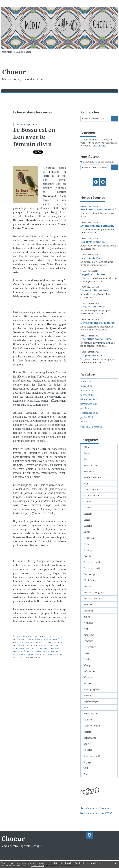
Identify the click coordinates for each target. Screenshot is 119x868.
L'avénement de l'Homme (98, 323)
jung (51, 645)
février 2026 (87, 390)
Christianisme (91, 495)
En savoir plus (38, 866)
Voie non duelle (92, 756)
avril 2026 (86, 381)
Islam (87, 617)
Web (86, 768)
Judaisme (89, 635)
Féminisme (90, 580)
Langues (88, 641)
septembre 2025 (89, 413)
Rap (86, 707)
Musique (88, 677)
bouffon (17, 651)
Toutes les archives (91, 427)
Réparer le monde (93, 242)
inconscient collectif (43, 648)
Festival (88, 586)
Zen (86, 774)
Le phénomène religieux (97, 226)
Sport (87, 744)
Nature (87, 683)
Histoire (88, 604)
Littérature (19, 639)
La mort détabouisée (94, 290)
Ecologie (88, 550)
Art (85, 459)
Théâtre (88, 750)
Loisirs (87, 659)
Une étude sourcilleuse (96, 339)
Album (87, 447)
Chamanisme (91, 489)
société (87, 732)
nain (57, 648)
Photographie (91, 689)
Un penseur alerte (93, 355)
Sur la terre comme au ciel (98, 209)
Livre (29, 639)
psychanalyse (39, 639)
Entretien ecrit (92, 568)
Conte (51, 636)
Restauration (91, 714)
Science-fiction (92, 726)
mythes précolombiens (39, 651)
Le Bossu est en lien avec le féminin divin (34, 137)
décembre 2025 (89, 399)
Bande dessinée (92, 477)
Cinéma (88, 501)
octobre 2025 (87, 408)
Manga (87, 665)
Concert (88, 514)
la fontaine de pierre (37, 645)
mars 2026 (86, 386)
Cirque (87, 507)
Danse (87, 532)
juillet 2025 (87, 417)
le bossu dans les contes (32, 642)
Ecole (86, 544)
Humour (88, 611)
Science (88, 720)
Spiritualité (53, 639)
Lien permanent (22, 636)
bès (24, 651)
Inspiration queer (93, 306)
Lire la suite (99, 146)
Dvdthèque (90, 538)
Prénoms (89, 695)
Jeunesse (88, 623)
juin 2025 (86, 422)
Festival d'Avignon (94, 592)
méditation (90, 671)
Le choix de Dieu (91, 258)
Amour (88, 453)
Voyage (88, 762)
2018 (20, 657)
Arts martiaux (92, 465)
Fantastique (90, 574)
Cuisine (88, 526)
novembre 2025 (89, 404)
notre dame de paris (37, 654)
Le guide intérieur (93, 274)
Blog (86, 483)
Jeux (86, 629)
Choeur (14, 72)
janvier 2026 (87, 395)
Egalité (87, 556)
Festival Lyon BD (93, 598)
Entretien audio (92, 562)
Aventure (89, 471)
